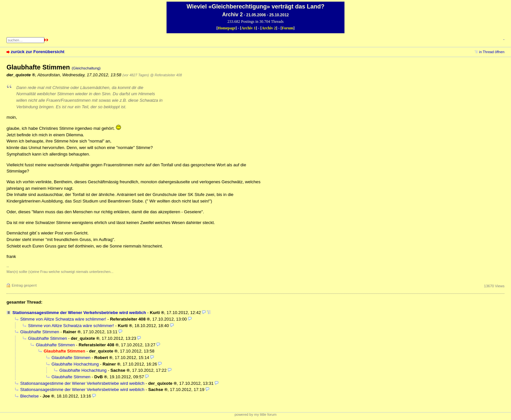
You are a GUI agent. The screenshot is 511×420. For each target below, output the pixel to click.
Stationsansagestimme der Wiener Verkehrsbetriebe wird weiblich (79, 313)
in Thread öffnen (492, 52)
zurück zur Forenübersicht (38, 52)
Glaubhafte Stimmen (40, 332)
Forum (288, 28)
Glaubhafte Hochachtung (75, 364)
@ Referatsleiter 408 (166, 75)
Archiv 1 (249, 28)
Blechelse (29, 396)
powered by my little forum (256, 414)
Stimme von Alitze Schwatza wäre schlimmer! (63, 319)
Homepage (227, 28)
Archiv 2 (269, 28)
